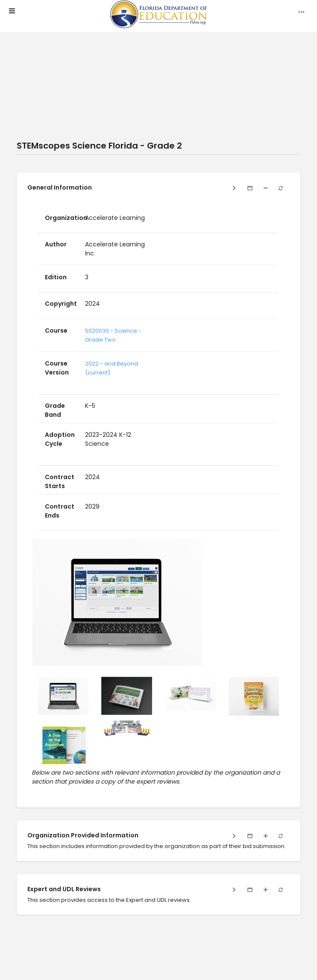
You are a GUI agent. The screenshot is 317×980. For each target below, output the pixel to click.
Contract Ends (60, 511)
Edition (56, 277)
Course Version (57, 368)
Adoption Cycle (60, 439)
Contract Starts (60, 481)
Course (56, 331)
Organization (66, 218)
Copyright (61, 304)
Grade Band (55, 410)
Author (56, 244)
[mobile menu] (12, 12)
